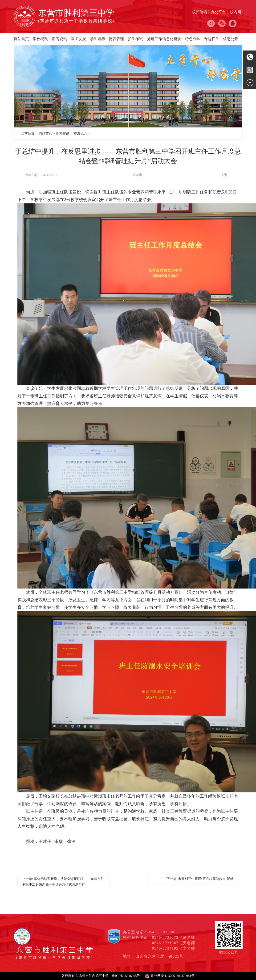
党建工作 (154, 39)
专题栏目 (211, 39)
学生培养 (98, 39)
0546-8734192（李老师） (176, 948)
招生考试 (135, 39)
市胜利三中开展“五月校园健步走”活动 (206, 879)
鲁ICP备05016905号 (126, 976)
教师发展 (78, 39)
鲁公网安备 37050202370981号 (173, 976)
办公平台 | (220, 12)
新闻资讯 (59, 39)
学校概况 (40, 39)
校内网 (236, 12)
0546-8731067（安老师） (176, 943)
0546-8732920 (161, 932)
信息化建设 (172, 39)
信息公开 (231, 39)
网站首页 (21, 39)
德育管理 (116, 39)
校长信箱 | (201, 12)
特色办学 (193, 39)
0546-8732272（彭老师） (176, 937)
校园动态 (80, 133)
